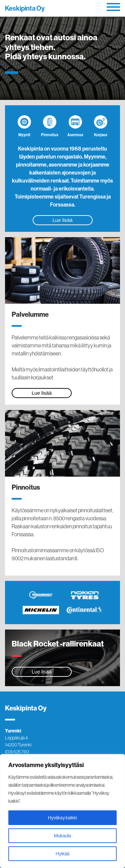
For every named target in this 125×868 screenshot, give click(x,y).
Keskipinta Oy (25, 8)
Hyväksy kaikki (62, 818)
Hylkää (62, 854)
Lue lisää (62, 220)
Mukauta (62, 836)
